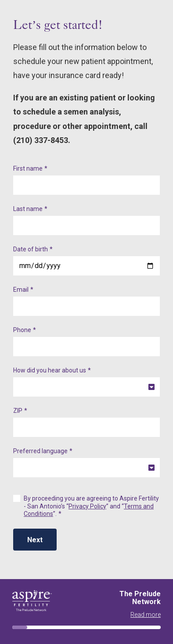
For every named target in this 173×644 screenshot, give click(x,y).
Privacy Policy (87, 506)
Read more (146, 615)
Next (35, 540)
